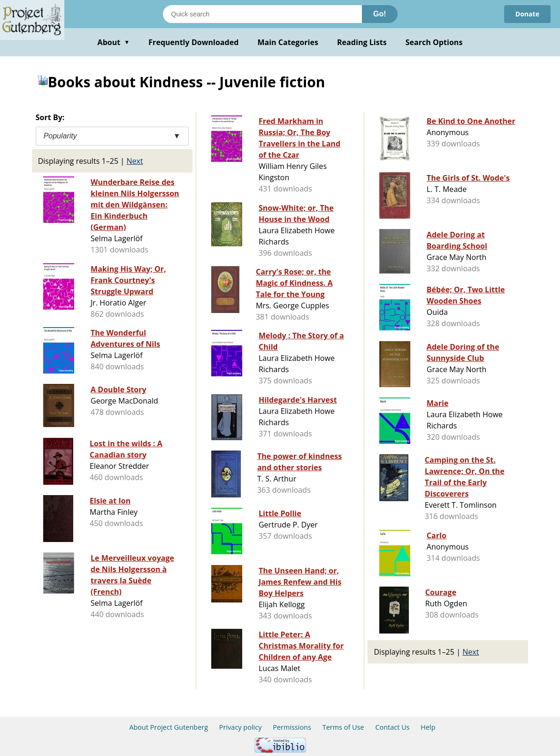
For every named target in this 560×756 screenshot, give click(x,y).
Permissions (292, 727)
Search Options (434, 42)
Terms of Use (343, 727)
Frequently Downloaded (193, 42)
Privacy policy (241, 727)
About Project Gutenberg (169, 727)
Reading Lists (362, 42)
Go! (380, 14)
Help (428, 727)
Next (134, 161)
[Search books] (262, 14)
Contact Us (392, 727)
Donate (527, 14)
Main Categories (288, 42)
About (114, 42)
